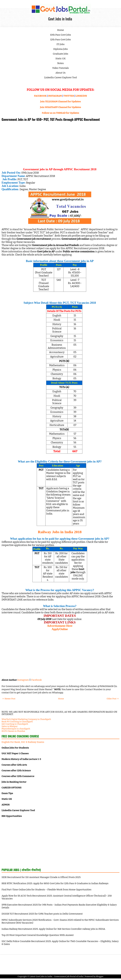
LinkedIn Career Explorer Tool (60, 77)
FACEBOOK (40, 96)
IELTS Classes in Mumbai (13, 731)
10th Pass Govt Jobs (61, 35)
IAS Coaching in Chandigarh (15, 724)
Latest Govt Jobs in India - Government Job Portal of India (56, 976)
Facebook (37, 680)
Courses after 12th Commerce (18, 776)
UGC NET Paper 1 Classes (15, 753)
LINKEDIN (81, 96)
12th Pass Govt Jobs (60, 40)
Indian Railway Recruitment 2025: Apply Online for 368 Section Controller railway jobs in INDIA (53, 929)
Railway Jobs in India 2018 (60, 532)
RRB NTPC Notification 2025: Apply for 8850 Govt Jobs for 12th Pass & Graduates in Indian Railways (55, 883)
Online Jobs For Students (15, 748)
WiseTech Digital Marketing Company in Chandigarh (26, 719)
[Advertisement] (60, 146)
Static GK (61, 59)
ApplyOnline (60, 629)
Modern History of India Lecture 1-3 (21, 759)
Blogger (100, 976)
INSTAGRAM (55, 96)
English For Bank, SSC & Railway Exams (23, 742)
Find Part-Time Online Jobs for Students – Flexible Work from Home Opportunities (46, 890)
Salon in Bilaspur (10, 726)
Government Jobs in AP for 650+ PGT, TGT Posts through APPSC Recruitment (51, 119)
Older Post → (113, 699)
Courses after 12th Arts (14, 765)
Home (61, 30)
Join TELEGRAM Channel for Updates (60, 102)
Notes (61, 63)
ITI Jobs (61, 44)
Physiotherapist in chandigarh (16, 729)
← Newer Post (9, 699)
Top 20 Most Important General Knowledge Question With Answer (38, 935)
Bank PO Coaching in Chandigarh (17, 722)
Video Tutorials (61, 68)
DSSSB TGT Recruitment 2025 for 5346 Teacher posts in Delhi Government (42, 914)
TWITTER (69, 96)
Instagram (23, 680)
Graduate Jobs (60, 54)
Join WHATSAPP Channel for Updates (60, 107)
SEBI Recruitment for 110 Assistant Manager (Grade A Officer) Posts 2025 (41, 877)
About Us (60, 73)
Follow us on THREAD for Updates (60, 113)
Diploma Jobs (60, 49)
